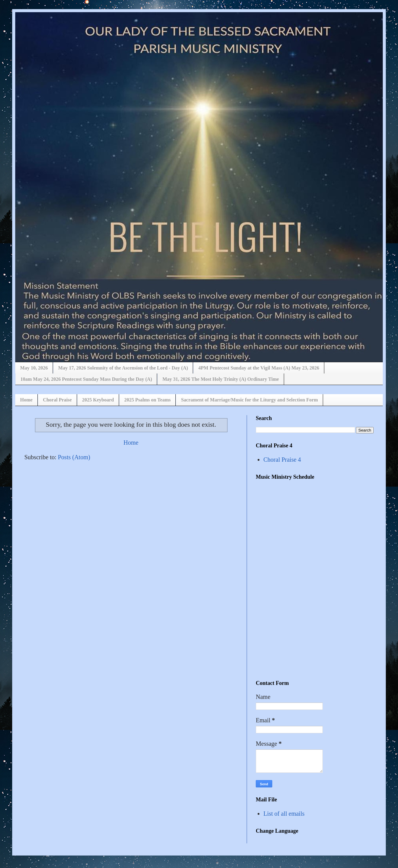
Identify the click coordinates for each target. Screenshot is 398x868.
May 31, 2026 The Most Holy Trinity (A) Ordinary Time (221, 379)
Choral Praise (57, 400)
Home (26, 400)
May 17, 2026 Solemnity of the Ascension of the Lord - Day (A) (123, 368)
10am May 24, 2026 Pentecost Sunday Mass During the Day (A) (86, 379)
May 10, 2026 (34, 368)
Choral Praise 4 (282, 460)
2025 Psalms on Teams (147, 400)
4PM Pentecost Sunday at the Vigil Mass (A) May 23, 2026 (259, 368)
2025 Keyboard (98, 400)
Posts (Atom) (74, 457)
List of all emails (284, 814)
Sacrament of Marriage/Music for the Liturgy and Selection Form (249, 400)
